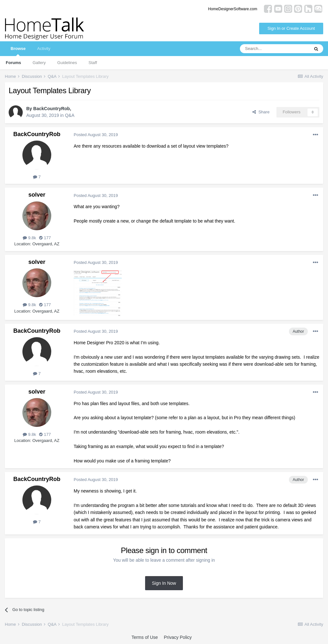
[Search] (275, 49)
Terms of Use (144, 637)
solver (37, 195)
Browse (18, 51)
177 (45, 238)
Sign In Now (164, 583)
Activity (44, 49)
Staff (93, 63)
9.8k (29, 238)
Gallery (39, 63)
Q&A (70, 115)
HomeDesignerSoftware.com (233, 9)
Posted (96, 135)
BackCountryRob (52, 109)
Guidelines (67, 63)
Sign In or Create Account (291, 28)
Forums (13, 63)
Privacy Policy (178, 637)
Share (261, 112)
